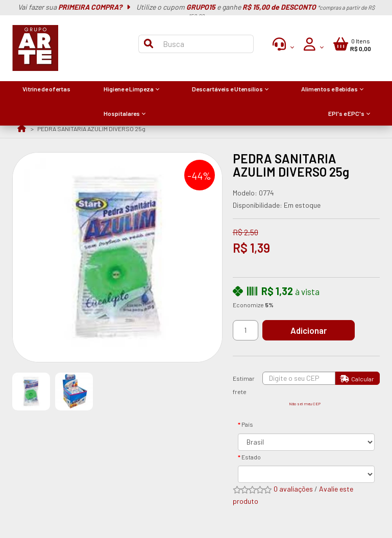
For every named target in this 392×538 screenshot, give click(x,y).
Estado (251, 457)
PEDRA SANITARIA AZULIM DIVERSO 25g (91, 129)
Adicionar (309, 330)
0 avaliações (293, 489)
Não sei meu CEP (305, 404)
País (247, 424)
